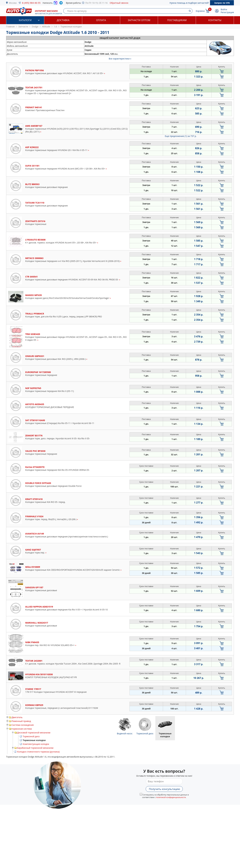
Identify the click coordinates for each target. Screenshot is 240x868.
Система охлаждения (23, 725)
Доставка (63, 20)
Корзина (200, 11)
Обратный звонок (119, 3)
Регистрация (227, 12)
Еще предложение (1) (181, 136)
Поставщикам (177, 20)
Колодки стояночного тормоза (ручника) (38, 752)
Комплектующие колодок (36, 744)
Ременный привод (21, 721)
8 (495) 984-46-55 (31, 3)
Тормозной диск (31, 736)
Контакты (215, 20)
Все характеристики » (120, 59)
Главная (10, 27)
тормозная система (22, 729)
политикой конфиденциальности (171, 797)
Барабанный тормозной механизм (35, 748)
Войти (224, 9)
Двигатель (17, 717)
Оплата (101, 20)
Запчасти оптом (139, 20)
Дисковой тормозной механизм (34, 733)
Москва (13, 3)
